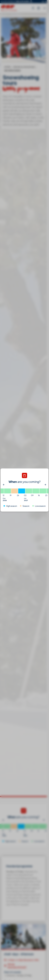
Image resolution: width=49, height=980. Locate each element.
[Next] (45, 485)
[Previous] (4, 485)
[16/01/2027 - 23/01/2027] (43, 491)
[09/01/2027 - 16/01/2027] (36, 491)
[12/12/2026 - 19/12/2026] (7, 491)
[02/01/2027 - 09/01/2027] (29, 491)
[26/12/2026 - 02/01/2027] (22, 491)
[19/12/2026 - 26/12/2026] (15, 491)
